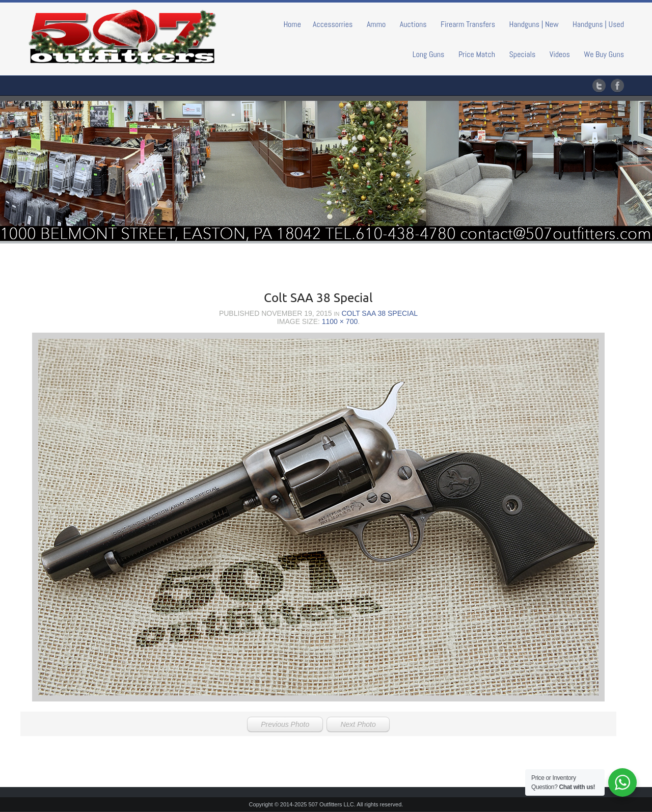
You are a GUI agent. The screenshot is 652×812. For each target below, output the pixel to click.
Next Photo (358, 724)
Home (292, 24)
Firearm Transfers (468, 24)
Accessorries (333, 24)
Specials (523, 54)
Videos (560, 54)
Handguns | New (534, 24)
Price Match (477, 54)
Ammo (376, 24)
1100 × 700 (340, 321)
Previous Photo (285, 724)
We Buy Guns (604, 54)
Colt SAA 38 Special (379, 313)
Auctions (413, 24)
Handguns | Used (598, 24)
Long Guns (429, 54)
